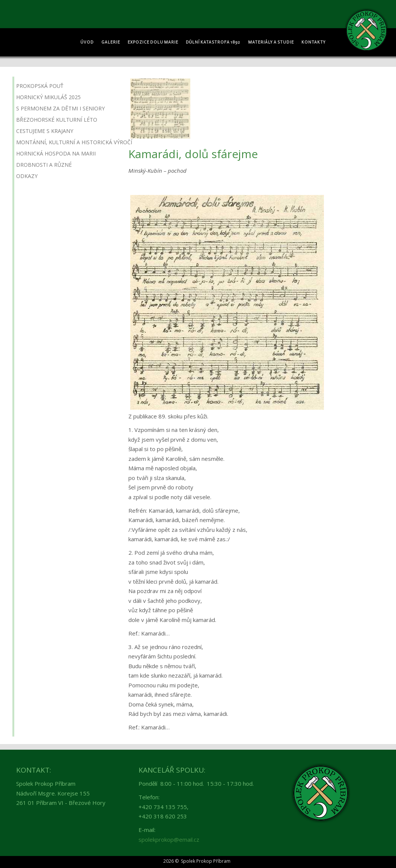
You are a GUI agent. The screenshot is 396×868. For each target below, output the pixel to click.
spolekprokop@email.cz (169, 839)
